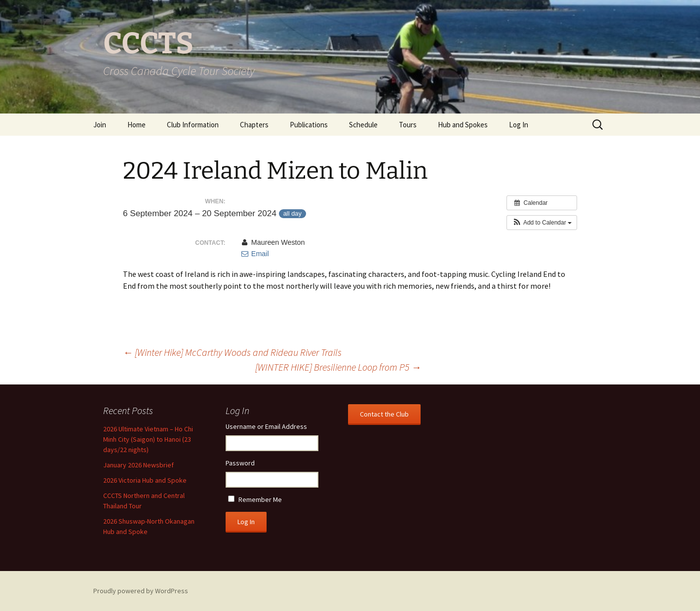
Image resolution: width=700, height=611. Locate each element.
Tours (408, 125)
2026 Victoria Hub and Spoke (145, 480)
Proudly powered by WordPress (141, 591)
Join (100, 125)
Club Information (193, 125)
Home (136, 125)
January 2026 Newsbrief (138, 465)
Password (240, 463)
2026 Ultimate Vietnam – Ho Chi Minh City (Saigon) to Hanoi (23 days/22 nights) (148, 439)
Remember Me (260, 499)
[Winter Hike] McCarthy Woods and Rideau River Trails (232, 352)
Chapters (254, 125)
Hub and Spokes (463, 125)
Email (255, 254)
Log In (519, 125)
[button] (542, 223)
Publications (309, 125)
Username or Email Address (266, 426)
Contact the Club (384, 414)
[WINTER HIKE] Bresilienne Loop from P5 (338, 367)
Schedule (363, 125)
